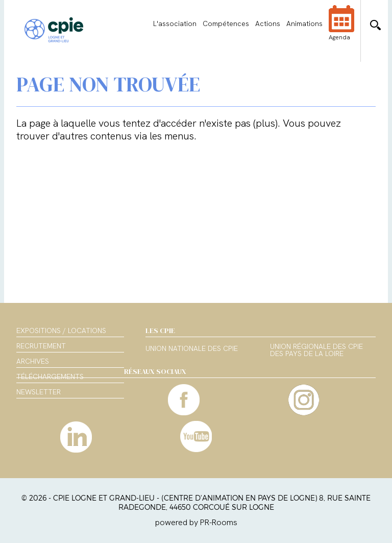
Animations (304, 23)
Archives (33, 361)
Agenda (341, 30)
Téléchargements (50, 376)
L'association (175, 23)
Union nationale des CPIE (192, 349)
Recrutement (41, 346)
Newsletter (39, 392)
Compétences (226, 23)
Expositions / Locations (61, 330)
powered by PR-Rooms (196, 522)
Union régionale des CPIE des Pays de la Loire (316, 350)
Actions (268, 23)
